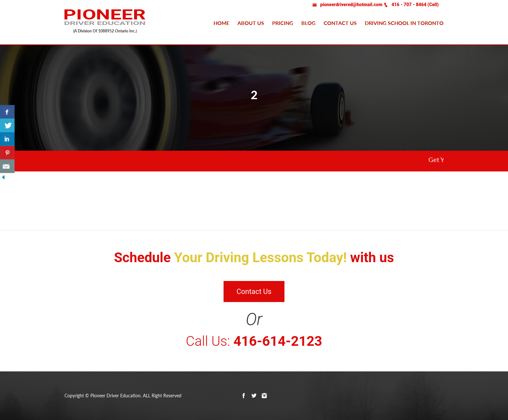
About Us (251, 23)
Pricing (283, 23)
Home (221, 23)
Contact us (340, 23)
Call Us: (254, 341)
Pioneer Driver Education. (116, 396)
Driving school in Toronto (404, 23)
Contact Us (254, 292)
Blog (308, 23)
